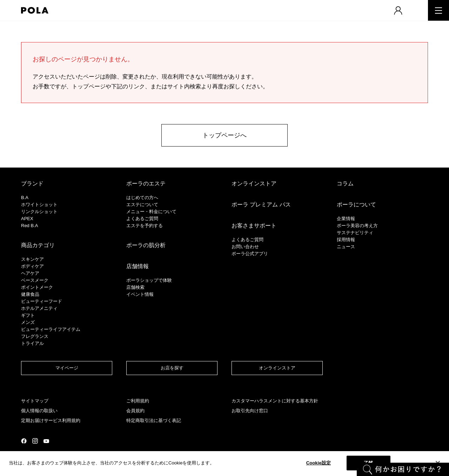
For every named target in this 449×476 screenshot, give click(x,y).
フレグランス (35, 336)
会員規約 (135, 411)
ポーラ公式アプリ (250, 254)
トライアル (32, 343)
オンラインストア (254, 183)
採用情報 (346, 240)
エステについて (142, 205)
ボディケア (32, 266)
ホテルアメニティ (39, 308)
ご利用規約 (138, 401)
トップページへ (224, 135)
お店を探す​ (172, 368)
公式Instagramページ (35, 441)
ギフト (28, 315)
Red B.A (29, 226)
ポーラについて (356, 205)
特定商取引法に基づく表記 (154, 420)
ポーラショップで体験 (149, 280)
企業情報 (346, 219)
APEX (27, 219)
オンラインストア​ (277, 368)
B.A (25, 198)
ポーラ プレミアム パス (261, 205)
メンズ (28, 322)
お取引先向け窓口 (250, 411)
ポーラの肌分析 (146, 245)
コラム (345, 183)
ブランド (32, 183)
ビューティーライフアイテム (51, 329)
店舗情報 (138, 266)
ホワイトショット (39, 205)
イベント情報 (140, 294)
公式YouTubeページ (46, 441)
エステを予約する (145, 226)
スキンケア (32, 259)
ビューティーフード (42, 301)
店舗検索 (135, 287)
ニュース (346, 247)
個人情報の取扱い (39, 411)
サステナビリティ (355, 233)
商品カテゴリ (38, 245)
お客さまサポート (254, 226)
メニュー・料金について (151, 212)
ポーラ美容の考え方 (357, 226)
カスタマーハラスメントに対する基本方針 (275, 401)
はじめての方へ (142, 198)
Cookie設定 (319, 463)
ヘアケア (30, 273)
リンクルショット (39, 212)
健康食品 (30, 294)
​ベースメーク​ (35, 280)
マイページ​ (67, 368)
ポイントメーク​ (37, 287)
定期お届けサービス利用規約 (51, 420)
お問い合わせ (245, 247)
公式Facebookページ (24, 441)
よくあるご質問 (142, 219)
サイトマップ (35, 401)
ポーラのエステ (146, 183)
